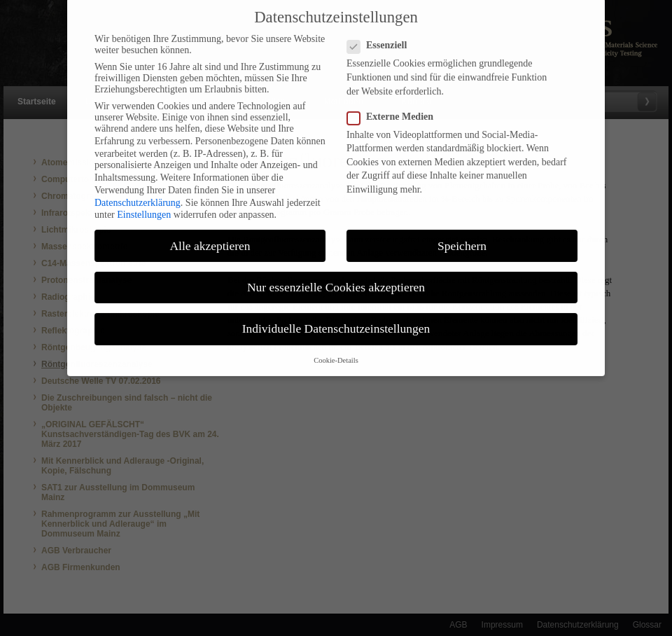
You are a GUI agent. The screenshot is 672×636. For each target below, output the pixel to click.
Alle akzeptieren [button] (210, 237)
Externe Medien (396, 108)
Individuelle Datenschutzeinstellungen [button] (336, 319)
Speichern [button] (462, 237)
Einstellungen (144, 206)
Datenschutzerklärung (138, 194)
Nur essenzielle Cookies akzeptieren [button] (336, 278)
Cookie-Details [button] (336, 352)
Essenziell (383, 37)
